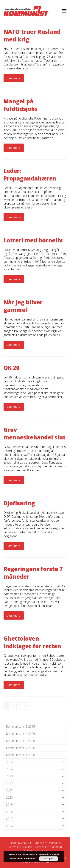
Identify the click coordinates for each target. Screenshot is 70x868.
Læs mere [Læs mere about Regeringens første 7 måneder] (14, 615)
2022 (35, 783)
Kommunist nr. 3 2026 (20, 741)
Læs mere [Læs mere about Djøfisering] (14, 546)
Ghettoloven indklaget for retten (32, 642)
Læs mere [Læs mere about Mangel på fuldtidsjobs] (14, 148)
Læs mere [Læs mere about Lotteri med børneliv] (14, 279)
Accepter (49, 859)
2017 (35, 819)
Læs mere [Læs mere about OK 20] (14, 407)
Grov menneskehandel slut (35, 433)
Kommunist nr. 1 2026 (20, 755)
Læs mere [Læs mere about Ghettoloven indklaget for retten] (14, 685)
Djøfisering (19, 503)
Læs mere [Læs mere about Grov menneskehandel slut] (14, 480)
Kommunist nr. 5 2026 (20, 727)
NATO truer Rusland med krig (32, 35)
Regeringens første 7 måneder (33, 573)
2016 (35, 826)
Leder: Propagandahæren (30, 175)
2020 (35, 798)
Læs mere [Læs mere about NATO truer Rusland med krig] (14, 78)
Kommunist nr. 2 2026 (20, 748)
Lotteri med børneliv (33, 240)
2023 (35, 776)
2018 (35, 812)
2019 (35, 805)
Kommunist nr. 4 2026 (20, 734)
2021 (35, 790)
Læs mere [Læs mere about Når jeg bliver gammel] (14, 345)
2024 (35, 769)
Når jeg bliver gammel (23, 306)
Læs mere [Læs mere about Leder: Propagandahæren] (14, 217)
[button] (64, 11)
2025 (35, 762)
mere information (27, 859)
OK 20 (11, 368)
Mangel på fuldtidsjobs (21, 105)
